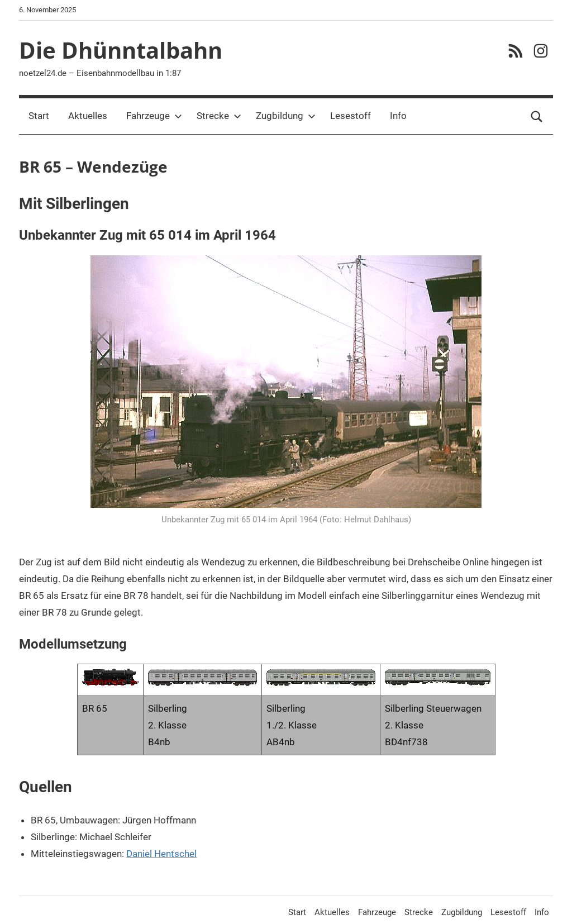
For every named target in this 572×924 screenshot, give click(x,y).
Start (39, 116)
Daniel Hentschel (161, 854)
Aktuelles (88, 116)
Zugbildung (286, 116)
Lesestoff (351, 116)
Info (398, 116)
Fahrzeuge (154, 116)
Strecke (219, 116)
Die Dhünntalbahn (121, 50)
